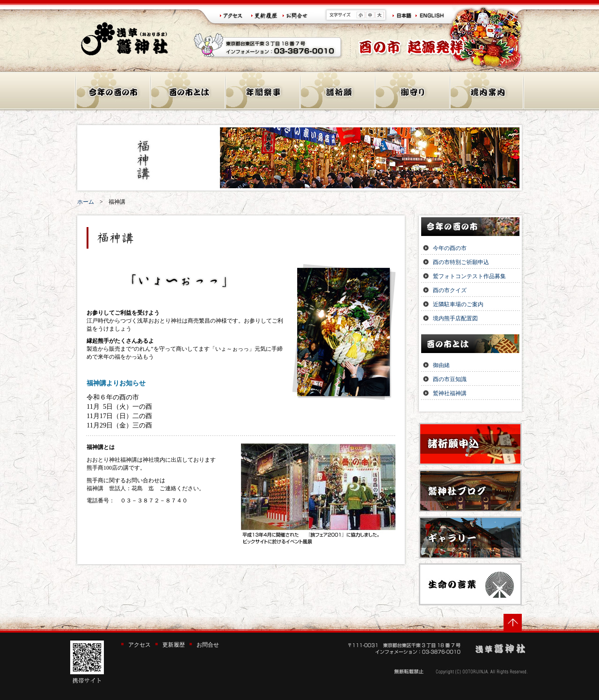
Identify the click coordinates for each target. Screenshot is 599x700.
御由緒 (441, 365)
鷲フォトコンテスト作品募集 (469, 276)
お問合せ (208, 645)
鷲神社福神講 (450, 393)
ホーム (86, 202)
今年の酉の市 (450, 248)
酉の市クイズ (450, 290)
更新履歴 (174, 645)
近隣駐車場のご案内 (458, 304)
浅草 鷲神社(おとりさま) (125, 39)
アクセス (139, 645)
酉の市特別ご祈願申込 (461, 262)
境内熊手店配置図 (455, 318)
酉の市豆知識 (450, 379)
